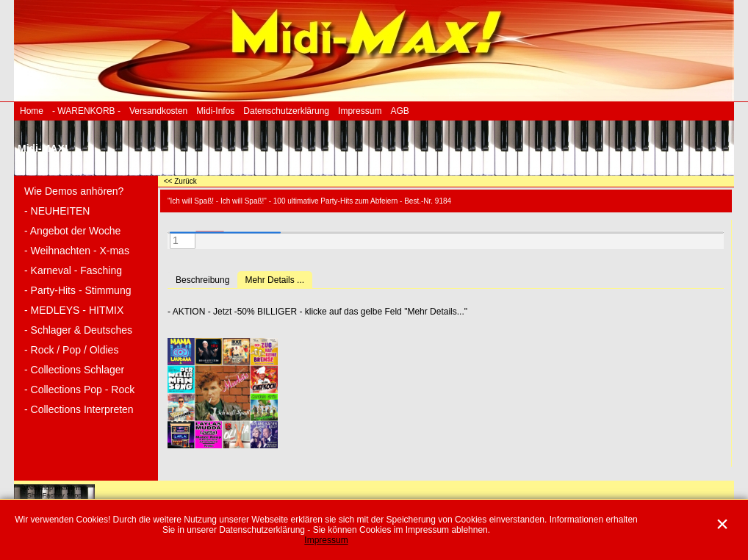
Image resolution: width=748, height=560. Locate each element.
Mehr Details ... (274, 280)
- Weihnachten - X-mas (77, 251)
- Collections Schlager (74, 370)
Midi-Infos (215, 111)
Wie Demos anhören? (74, 191)
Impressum (360, 111)
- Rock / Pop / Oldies (71, 350)
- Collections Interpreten (79, 409)
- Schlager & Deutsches (78, 330)
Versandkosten (158, 111)
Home (32, 111)
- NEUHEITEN (57, 211)
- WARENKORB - (86, 111)
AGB (399, 111)
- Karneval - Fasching (73, 270)
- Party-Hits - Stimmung (78, 290)
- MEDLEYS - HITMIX (74, 310)
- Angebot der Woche (72, 231)
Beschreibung (202, 280)
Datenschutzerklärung (286, 111)
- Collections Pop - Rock (79, 390)
